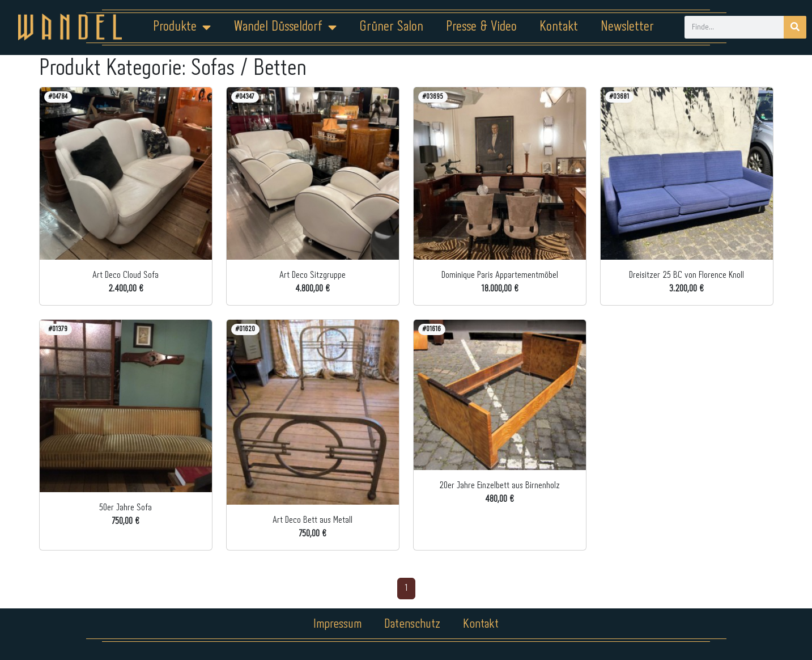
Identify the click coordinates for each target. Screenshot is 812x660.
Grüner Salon (391, 27)
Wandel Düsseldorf (285, 27)
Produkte (182, 27)
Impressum (337, 624)
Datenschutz (413, 624)
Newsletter (627, 27)
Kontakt (559, 27)
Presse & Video (481, 27)
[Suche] (795, 27)
